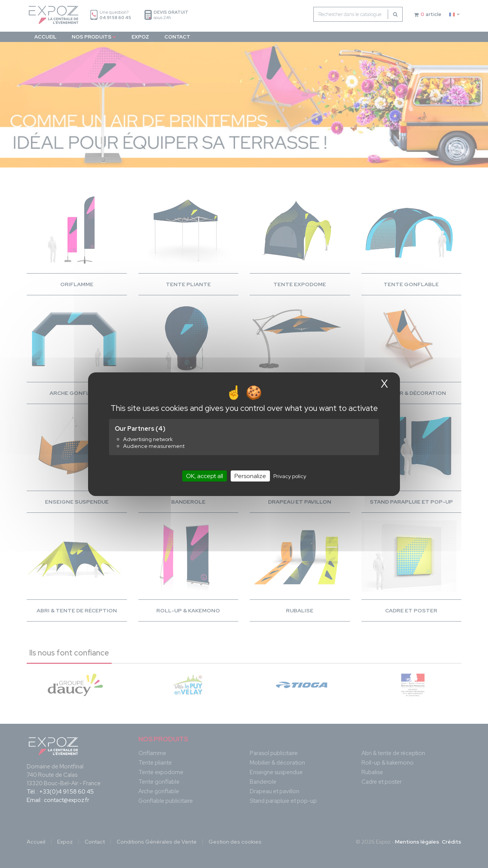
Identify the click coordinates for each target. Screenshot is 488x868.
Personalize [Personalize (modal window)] (250, 476)
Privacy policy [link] (290, 476)
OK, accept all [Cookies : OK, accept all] (205, 476)
